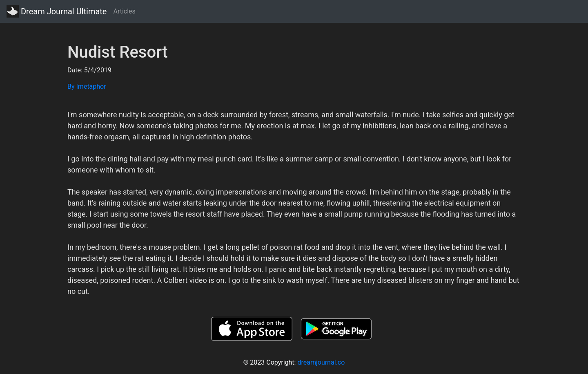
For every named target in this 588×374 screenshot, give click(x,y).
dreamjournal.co (321, 362)
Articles (124, 11)
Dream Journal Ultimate (57, 11)
